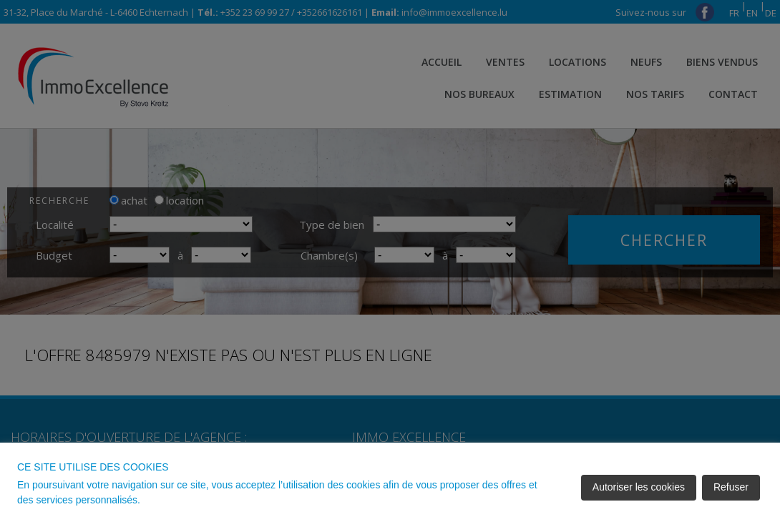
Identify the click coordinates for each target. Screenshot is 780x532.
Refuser (731, 487)
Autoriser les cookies (639, 487)
